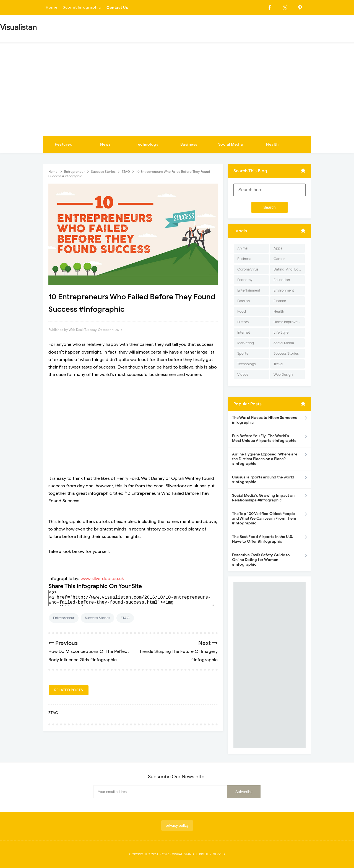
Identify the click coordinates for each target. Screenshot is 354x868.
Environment (284, 290)
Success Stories (97, 618)
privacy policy (177, 825)
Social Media (231, 144)
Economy (245, 280)
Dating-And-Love (288, 269)
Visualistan (182, 854)
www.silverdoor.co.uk (102, 579)
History (243, 322)
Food (242, 311)
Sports (243, 353)
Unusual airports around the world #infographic (263, 480)
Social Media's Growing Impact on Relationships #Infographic (263, 498)
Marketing (246, 343)
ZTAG (125, 618)
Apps (278, 248)
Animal (243, 248)
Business (189, 144)
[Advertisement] (177, 94)
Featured (64, 144)
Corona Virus (248, 269)
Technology (147, 144)
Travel (278, 364)
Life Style (281, 332)
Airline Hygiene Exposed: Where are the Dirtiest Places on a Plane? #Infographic (265, 459)
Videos (243, 374)
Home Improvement (289, 322)
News (105, 144)
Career (279, 259)
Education (282, 280)
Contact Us (117, 8)
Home (51, 8)
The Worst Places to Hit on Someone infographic (265, 420)
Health (272, 144)
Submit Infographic (82, 8)
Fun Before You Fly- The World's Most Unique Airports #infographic (264, 438)
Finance (280, 301)
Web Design (283, 374)
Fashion (244, 301)
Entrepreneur (64, 618)
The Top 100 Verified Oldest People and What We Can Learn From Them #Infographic (264, 518)
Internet (244, 332)
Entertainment (249, 290)
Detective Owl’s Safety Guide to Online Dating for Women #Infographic (261, 560)
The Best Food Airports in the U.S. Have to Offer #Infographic (263, 539)
